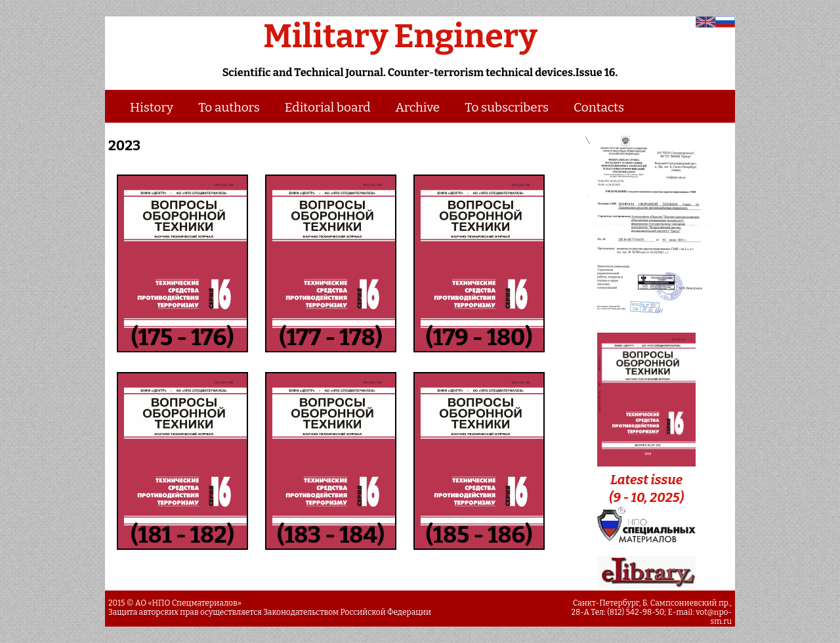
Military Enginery (400, 36)
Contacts (599, 107)
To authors (229, 107)
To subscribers (507, 107)
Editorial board (328, 107)
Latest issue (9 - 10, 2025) (646, 480)
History (152, 107)
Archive (418, 107)
